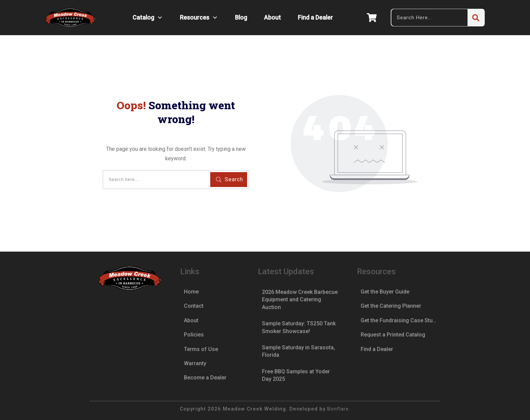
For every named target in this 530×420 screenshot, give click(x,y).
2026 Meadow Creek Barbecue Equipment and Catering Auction (300, 300)
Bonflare (338, 409)
